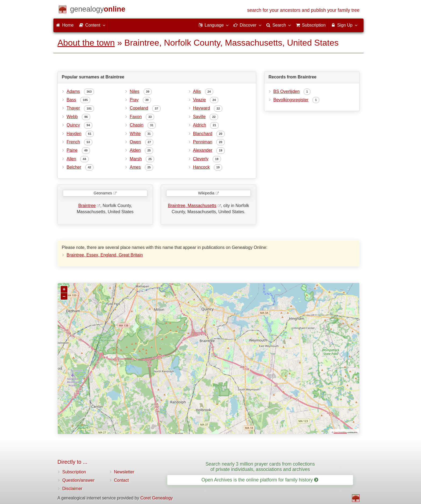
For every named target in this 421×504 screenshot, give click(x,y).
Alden (135, 150)
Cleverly (201, 159)
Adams (73, 91)
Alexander (203, 150)
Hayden (74, 134)
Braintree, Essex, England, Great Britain (105, 255)
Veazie (199, 100)
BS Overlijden (286, 91)
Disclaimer (72, 489)
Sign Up (344, 25)
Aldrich (200, 125)
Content (92, 25)
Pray (134, 100)
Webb (72, 117)
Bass (71, 100)
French (73, 142)
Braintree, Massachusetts (192, 206)
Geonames (103, 193)
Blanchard (203, 134)
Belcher (74, 167)
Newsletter (124, 472)
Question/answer (78, 480)
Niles (135, 91)
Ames (135, 167)
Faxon (136, 117)
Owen (135, 142)
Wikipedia (206, 193)
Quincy (73, 125)
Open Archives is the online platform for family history (260, 480)
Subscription (74, 472)
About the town (86, 43)
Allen (71, 159)
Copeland (139, 108)
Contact (121, 480)
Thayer (73, 108)
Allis (197, 91)
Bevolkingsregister (291, 100)
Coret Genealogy (157, 498)
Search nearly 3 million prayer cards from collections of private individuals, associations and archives (260, 467)
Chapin (137, 125)
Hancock (201, 167)
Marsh (136, 159)
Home (65, 25)
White (135, 134)
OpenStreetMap (340, 432)
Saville (199, 117)
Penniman (203, 142)
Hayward (202, 108)
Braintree (87, 206)
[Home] (98, 10)
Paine (72, 150)
